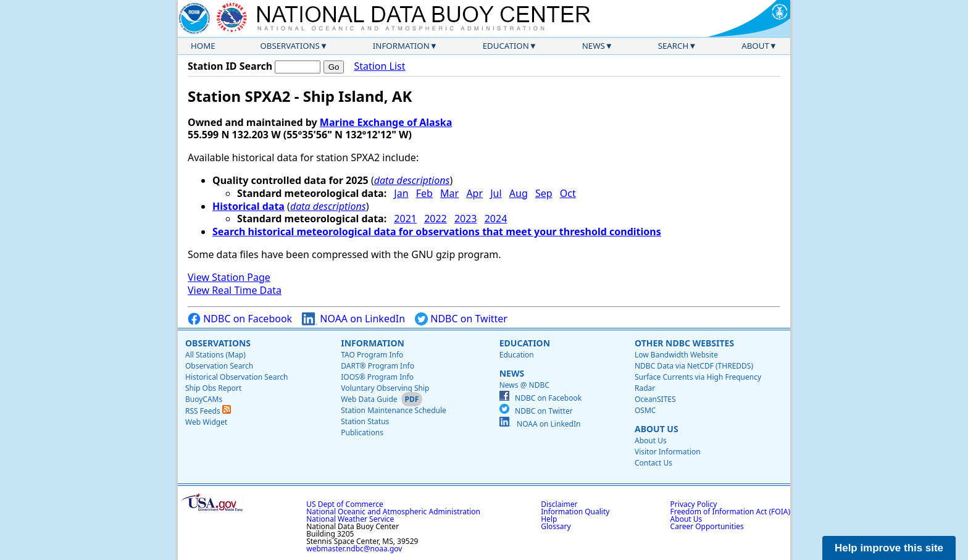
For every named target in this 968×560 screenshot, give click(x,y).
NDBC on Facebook (240, 319)
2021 (405, 219)
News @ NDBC (524, 385)
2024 (496, 219)
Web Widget (206, 422)
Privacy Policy (694, 504)
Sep (544, 193)
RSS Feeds (208, 411)
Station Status (365, 421)
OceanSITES (655, 399)
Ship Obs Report (213, 388)
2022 (436, 219)
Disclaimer (559, 504)
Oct (568, 193)
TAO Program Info (372, 355)
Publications (362, 433)
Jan (401, 193)
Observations (290, 46)
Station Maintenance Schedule (394, 410)
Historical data (248, 206)
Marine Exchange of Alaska (386, 122)
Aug (519, 193)
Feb (424, 193)
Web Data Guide (369, 399)
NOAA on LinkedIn (353, 319)
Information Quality (575, 512)
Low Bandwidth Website (676, 355)
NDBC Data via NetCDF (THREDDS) (694, 366)
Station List (379, 66)
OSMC (645, 410)
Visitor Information (668, 452)
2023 (466, 219)
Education (506, 46)
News (594, 46)
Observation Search (219, 366)
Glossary (556, 526)
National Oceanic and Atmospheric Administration (393, 512)
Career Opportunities (707, 526)
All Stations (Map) (215, 355)
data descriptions (412, 180)
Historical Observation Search (236, 377)
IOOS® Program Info (377, 377)
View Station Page (229, 277)
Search (674, 46)
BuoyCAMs (204, 399)
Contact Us (653, 463)
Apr (474, 193)
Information (401, 46)
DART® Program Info (378, 366)
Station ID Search (230, 66)
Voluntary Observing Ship (385, 388)
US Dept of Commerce (345, 504)
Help (549, 519)
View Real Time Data (235, 290)
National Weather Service (350, 519)
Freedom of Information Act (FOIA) (730, 512)
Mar (449, 193)
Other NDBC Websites (684, 343)
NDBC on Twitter (461, 319)
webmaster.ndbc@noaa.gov (354, 549)
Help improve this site (889, 548)
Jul (496, 193)
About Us (657, 429)
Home (203, 46)
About (755, 46)
